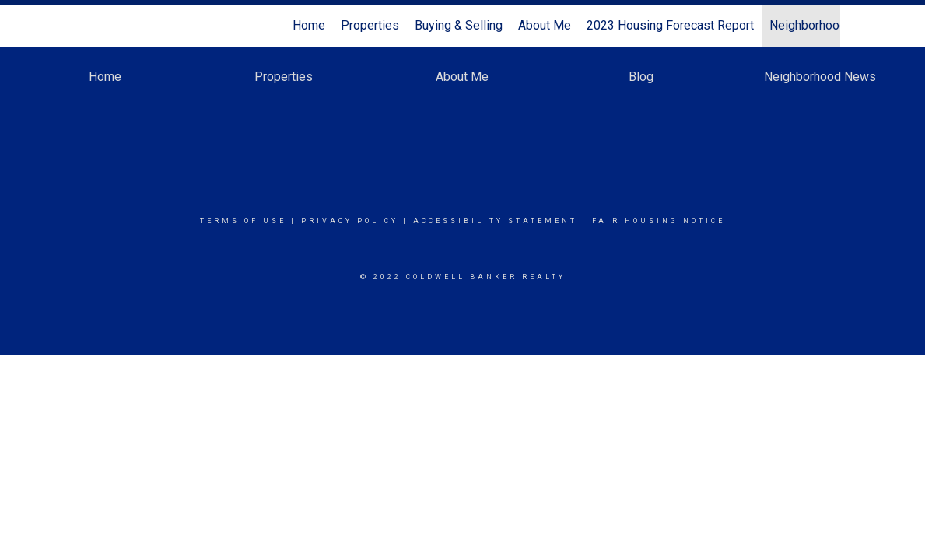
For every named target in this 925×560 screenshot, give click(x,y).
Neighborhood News (825, 25)
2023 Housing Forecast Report (670, 25)
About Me (545, 25)
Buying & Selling (459, 25)
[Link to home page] (94, 26)
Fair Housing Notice (659, 221)
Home (309, 25)
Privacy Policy (350, 221)
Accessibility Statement (495, 221)
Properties (370, 25)
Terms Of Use (243, 221)
